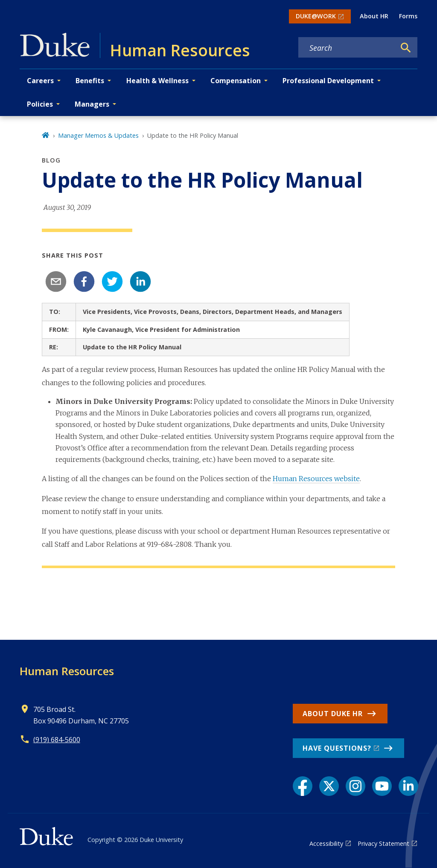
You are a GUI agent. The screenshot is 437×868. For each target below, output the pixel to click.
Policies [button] (40, 104)
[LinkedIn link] (408, 786)
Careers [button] (40, 81)
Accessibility (326, 843)
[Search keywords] (347, 48)
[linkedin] (140, 282)
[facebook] (84, 282)
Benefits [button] (90, 81)
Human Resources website (316, 479)
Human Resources (67, 671)
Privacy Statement (383, 843)
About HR (374, 16)
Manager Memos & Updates (98, 135)
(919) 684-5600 (57, 740)
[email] (56, 282)
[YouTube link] (382, 786)
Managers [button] (92, 104)
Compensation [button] (236, 81)
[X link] (329, 786)
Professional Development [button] (328, 81)
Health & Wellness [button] (157, 81)
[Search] (406, 48)
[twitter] (112, 282)
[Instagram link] (355, 786)
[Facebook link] (303, 786)
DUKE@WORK (316, 16)
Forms (408, 16)
